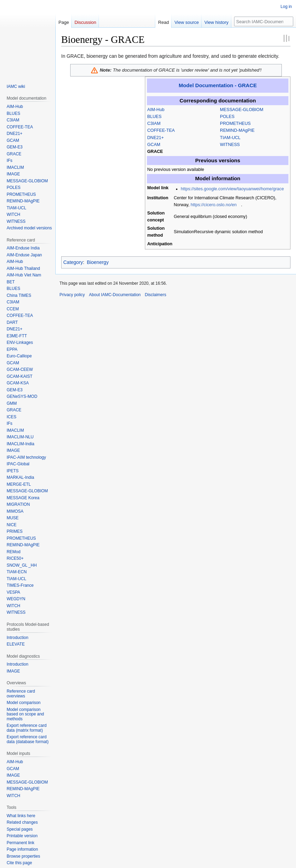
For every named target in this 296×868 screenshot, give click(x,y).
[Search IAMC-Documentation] (264, 21)
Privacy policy (72, 295)
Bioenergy (98, 262)
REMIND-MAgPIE (237, 130)
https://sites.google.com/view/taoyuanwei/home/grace (232, 189)
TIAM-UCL (230, 138)
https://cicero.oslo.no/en (214, 205)
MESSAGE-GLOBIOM (242, 110)
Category (73, 262)
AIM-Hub (156, 110)
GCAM (154, 145)
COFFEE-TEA (161, 130)
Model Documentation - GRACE (218, 85)
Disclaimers (156, 295)
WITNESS (230, 145)
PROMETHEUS (235, 124)
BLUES (154, 117)
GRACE (155, 152)
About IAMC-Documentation (115, 295)
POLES (227, 117)
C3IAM (154, 124)
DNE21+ (156, 138)
